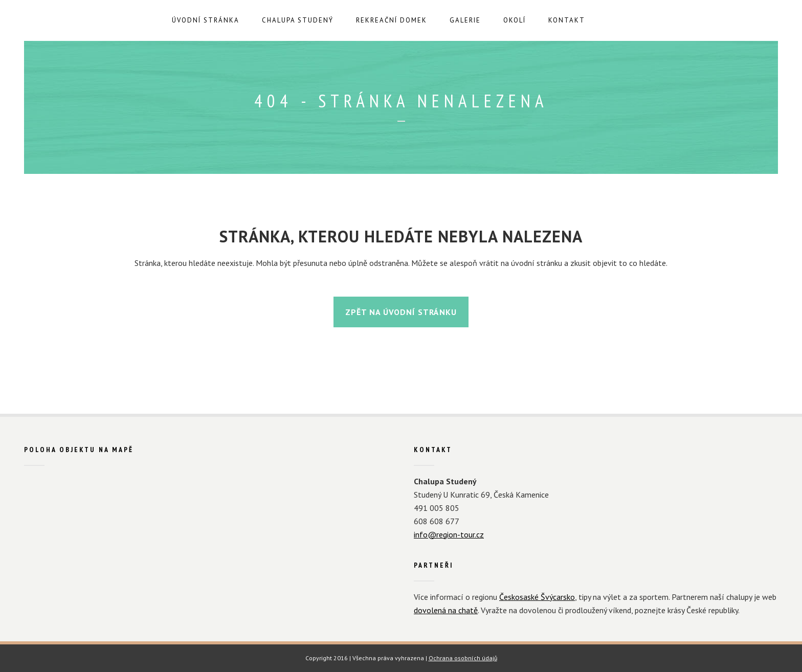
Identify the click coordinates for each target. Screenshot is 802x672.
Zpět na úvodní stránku (401, 312)
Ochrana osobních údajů (463, 658)
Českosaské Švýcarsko (537, 597)
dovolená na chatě (446, 610)
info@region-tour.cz (449, 534)
